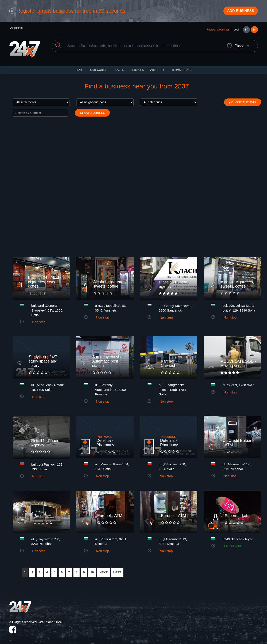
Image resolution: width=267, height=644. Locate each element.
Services (137, 68)
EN (254, 31)
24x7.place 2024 (50, 619)
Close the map (242, 100)
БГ (247, 31)
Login (237, 31)
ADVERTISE (158, 68)
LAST (117, 570)
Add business (238, 12)
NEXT (103, 570)
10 (92, 570)
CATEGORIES (99, 68)
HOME (80, 68)
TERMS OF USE (181, 68)
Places (119, 68)
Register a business (218, 31)
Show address (92, 110)
